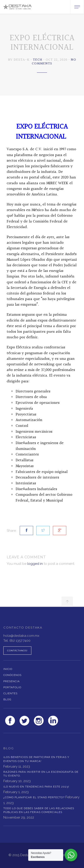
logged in (35, 564)
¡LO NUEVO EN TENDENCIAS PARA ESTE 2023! (36, 787)
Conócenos (12, 675)
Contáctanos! (17, 651)
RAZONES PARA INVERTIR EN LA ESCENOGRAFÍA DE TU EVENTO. (41, 774)
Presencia (12, 681)
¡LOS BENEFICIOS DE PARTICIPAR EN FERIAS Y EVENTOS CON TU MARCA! (36, 759)
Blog (7, 699)
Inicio (8, 669)
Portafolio (12, 687)
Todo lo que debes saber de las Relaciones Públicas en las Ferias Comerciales (39, 810)
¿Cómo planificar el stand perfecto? (34, 797)
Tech (38, 60)
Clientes (10, 693)
